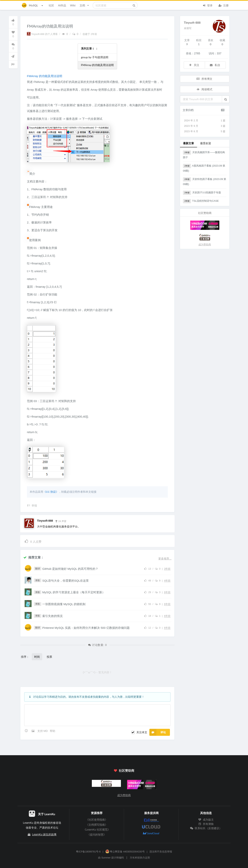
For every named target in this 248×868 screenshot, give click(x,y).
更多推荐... (165, 559)
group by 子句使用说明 (95, 57)
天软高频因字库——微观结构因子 (204, 155)
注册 (224, 5)
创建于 (90, 34)
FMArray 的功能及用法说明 (97, 65)
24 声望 (61, 521)
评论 (158, 732)
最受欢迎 (206, 143)
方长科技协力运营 (140, 858)
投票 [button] (49, 657)
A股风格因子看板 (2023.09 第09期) (204, 168)
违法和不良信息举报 (161, 852)
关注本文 (142, 732)
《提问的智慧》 (97, 835)
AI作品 (62, 5)
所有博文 (204, 79)
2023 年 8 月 (205, 131)
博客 (38, 580)
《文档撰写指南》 (97, 825)
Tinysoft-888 (45, 521)
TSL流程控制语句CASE (201, 201)
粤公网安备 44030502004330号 (125, 852)
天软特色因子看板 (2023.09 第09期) (205, 181)
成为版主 (206, 820)
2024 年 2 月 (205, 121)
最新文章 (189, 143)
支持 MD (43, 731)
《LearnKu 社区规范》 (97, 830)
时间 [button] (37, 657)
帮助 (53, 731)
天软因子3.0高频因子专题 (202, 193)
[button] (226, 99)
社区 (51, 5)
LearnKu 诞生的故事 (44, 834)
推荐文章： (34, 557)
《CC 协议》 (51, 492)
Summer (106, 858)
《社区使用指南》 (97, 820)
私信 (215, 65)
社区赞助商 (124, 770)
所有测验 (206, 824)
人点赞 (33, 541)
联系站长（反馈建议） (206, 828)
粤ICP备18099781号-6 (88, 852)
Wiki (73, 5)
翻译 (38, 569)
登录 (208, 5)
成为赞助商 (205, 245)
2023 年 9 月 (205, 126)
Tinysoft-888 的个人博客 (43, 34)
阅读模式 (204, 89)
